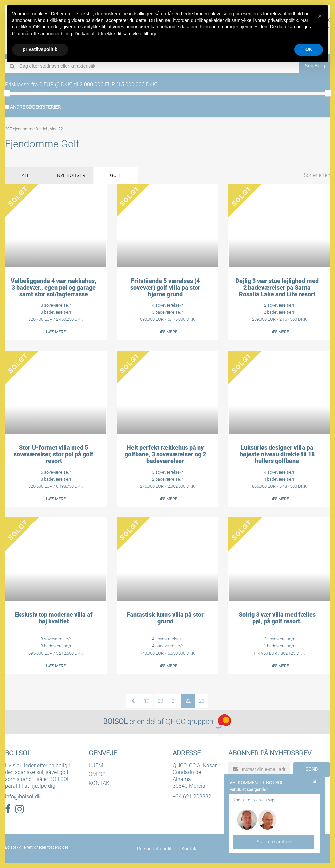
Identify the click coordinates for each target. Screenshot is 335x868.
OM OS (97, 775)
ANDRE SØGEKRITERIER (33, 107)
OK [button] (309, 49)
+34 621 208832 (192, 797)
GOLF (119, 176)
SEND (312, 769)
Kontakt (190, 849)
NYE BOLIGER (73, 176)
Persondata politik (156, 849)
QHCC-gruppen (189, 722)
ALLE (28, 176)
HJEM (96, 766)
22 (188, 701)
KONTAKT (101, 783)
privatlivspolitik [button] (40, 49)
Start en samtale (274, 842)
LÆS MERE (56, 332)
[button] (320, 16)
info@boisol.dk (23, 797)
